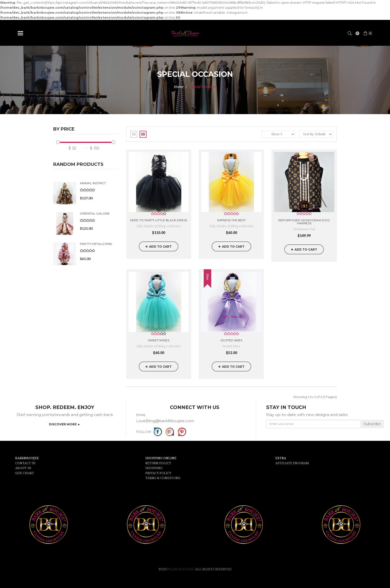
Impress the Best (231, 220)
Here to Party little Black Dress (159, 220)
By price (64, 129)
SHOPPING (154, 468)
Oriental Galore (95, 213)
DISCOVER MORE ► (65, 424)
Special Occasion (203, 87)
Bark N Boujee (182, 569)
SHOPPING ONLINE (161, 458)
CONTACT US (25, 463)
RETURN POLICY (158, 463)
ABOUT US (23, 468)
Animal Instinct (93, 183)
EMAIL (141, 415)
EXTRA (281, 458)
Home (179, 87)
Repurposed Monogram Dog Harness (304, 222)
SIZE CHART (25, 473)
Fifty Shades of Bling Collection (159, 226)
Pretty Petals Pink (96, 244)
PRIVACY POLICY (158, 473)
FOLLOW (144, 432)
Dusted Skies (231, 340)
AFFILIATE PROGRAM (292, 463)
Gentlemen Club (304, 229)
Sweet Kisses (159, 340)
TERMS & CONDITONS (163, 478)
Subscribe (372, 424)
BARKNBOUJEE (27, 458)
